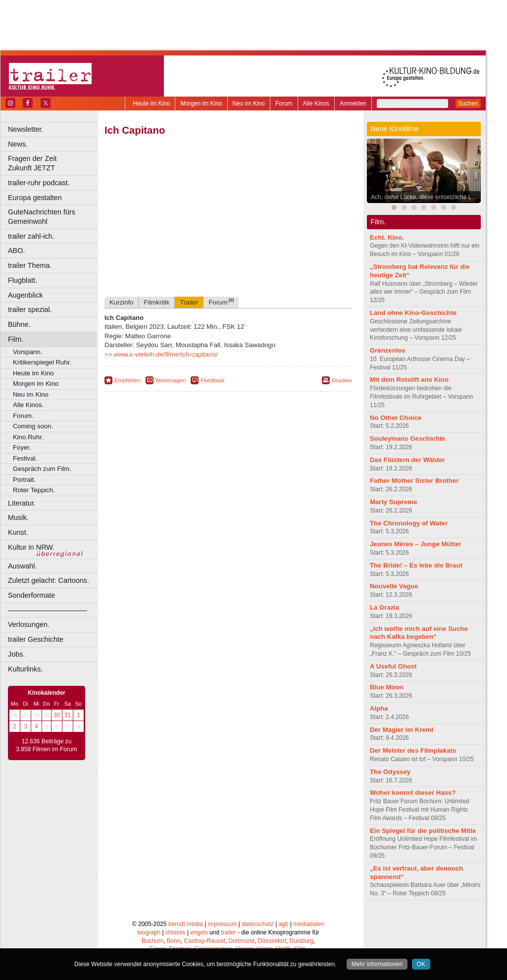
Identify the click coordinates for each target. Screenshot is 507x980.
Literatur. (22, 503)
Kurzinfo (121, 302)
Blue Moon (386, 687)
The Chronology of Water (409, 523)
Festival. (25, 458)
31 (68, 715)
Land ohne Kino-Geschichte (413, 313)
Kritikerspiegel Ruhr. (42, 362)
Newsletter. (25, 129)
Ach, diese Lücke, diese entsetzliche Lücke (426, 197)
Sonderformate (31, 595)
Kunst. (18, 532)
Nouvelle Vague (394, 586)
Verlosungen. (29, 624)
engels (199, 932)
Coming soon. (33, 426)
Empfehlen (127, 380)
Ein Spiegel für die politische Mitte (423, 831)
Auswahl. (22, 566)
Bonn (174, 941)
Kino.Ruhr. (28, 437)
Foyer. (22, 447)
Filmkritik (156, 302)
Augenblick (25, 295)
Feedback (212, 380)
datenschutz (258, 924)
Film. (16, 339)
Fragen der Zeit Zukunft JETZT (54, 163)
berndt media (186, 924)
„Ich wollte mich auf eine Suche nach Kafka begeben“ (419, 633)
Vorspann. (27, 352)
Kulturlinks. (25, 669)
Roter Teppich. (34, 490)
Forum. (23, 416)
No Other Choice (396, 418)
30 (57, 715)
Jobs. (16, 654)
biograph (149, 932)
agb (284, 924)
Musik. (18, 517)
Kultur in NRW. (31, 547)
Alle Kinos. (28, 405)
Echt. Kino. (387, 237)
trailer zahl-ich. (31, 236)
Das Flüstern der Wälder (407, 460)
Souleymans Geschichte (407, 438)
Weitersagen (171, 380)
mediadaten (309, 924)
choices (176, 932)
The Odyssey (390, 772)
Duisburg (302, 941)
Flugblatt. (23, 280)
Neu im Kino (249, 103)
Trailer (189, 302)
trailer (228, 932)
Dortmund (241, 941)
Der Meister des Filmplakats (413, 750)
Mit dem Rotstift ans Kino (409, 380)
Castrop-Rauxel (204, 941)
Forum (284, 103)
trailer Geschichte (36, 639)
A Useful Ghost (393, 666)
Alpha (379, 708)
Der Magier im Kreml (402, 730)
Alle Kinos (316, 103)
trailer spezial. (30, 309)
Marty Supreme (393, 502)
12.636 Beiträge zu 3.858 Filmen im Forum (46, 745)
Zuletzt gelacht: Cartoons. (49, 580)
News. (18, 144)
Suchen (468, 103)
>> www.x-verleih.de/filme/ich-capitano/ (161, 354)
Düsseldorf (272, 941)
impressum (223, 924)
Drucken (342, 380)
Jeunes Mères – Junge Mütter (416, 544)
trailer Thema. (30, 265)
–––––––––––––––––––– (48, 610)
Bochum (152, 941)
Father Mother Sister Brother (414, 481)
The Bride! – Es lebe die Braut (416, 565)
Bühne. (19, 324)
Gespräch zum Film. (42, 469)
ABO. (16, 251)
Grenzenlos (388, 350)
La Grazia (384, 607)
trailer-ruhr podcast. (39, 183)
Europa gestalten (35, 198)
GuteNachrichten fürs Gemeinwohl (42, 217)
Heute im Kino (151, 103)
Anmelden (353, 103)
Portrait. (24, 480)
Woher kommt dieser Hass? (413, 793)
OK (421, 964)
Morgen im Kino (201, 103)
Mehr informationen (377, 964)
